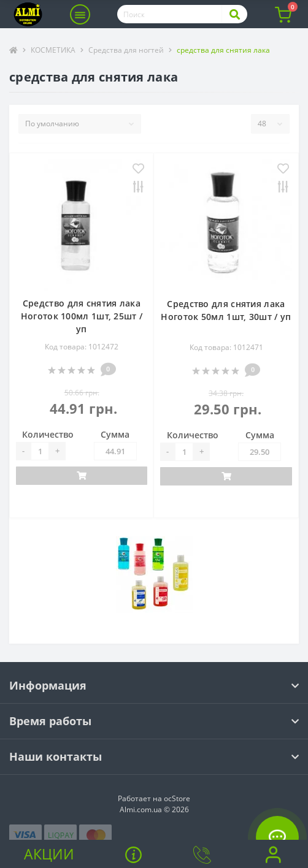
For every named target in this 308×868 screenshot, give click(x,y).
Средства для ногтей (126, 50)
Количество (48, 434)
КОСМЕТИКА (53, 50)
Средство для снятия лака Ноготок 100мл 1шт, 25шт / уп (82, 316)
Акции (49, 854)
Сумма (115, 434)
